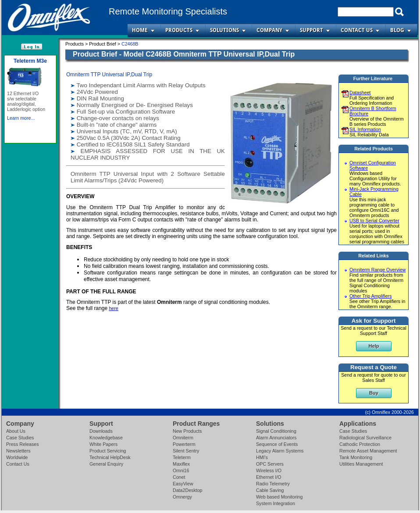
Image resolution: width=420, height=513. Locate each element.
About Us (16, 431)
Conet (179, 477)
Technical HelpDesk (110, 457)
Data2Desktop (188, 490)
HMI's (262, 457)
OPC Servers (270, 464)
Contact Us (357, 30)
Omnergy (182, 497)
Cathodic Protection (360, 444)
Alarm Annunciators (276, 438)
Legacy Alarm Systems (280, 451)
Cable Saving (270, 490)
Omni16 (181, 470)
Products (179, 30)
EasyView (183, 484)
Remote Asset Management (368, 451)
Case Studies (20, 438)
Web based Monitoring (279, 497)
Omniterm (183, 438)
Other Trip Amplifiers (371, 296)
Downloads (101, 431)
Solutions (224, 30)
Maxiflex (181, 464)
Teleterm (182, 457)
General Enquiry (106, 464)
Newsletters (18, 451)
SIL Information (365, 129)
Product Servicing (108, 451)
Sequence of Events (277, 444)
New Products (187, 431)
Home (140, 30)
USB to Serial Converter (374, 221)
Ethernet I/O (269, 477)
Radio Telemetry (273, 484)
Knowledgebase (106, 438)
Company (269, 30)
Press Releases (23, 444)
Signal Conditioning (276, 431)
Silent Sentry (186, 451)
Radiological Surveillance (365, 438)
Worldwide (17, 457)
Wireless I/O (269, 470)
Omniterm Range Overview (378, 270)
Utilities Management (361, 464)
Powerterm (184, 444)
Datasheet (360, 93)
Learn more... (21, 118)
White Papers (103, 444)
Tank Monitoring (356, 457)
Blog (397, 30)
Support (311, 30)
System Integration (276, 503)
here (113, 308)
